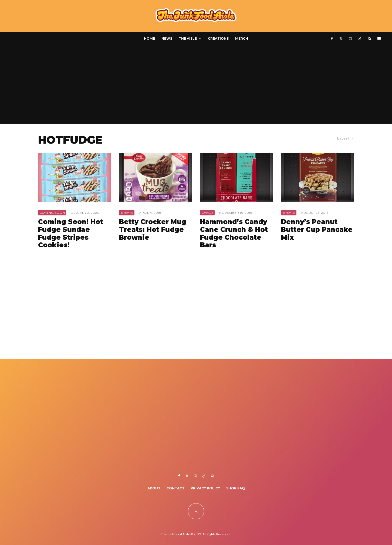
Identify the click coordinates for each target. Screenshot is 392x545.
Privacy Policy (205, 488)
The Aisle (188, 38)
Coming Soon (52, 213)
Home (149, 38)
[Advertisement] (196, 86)
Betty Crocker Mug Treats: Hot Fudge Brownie (153, 230)
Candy (207, 213)
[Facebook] (332, 39)
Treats (127, 213)
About (154, 488)
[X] (341, 39)
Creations (218, 38)
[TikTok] (360, 39)
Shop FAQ (236, 488)
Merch (242, 38)
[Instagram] (350, 39)
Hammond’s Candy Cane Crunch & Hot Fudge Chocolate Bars (234, 233)
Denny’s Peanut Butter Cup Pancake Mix (317, 230)
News (167, 38)
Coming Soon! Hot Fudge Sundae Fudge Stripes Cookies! (71, 233)
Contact (175, 488)
